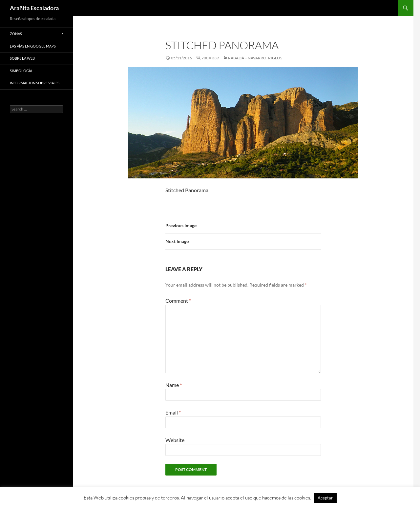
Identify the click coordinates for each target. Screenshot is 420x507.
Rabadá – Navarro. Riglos (255, 58)
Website (175, 440)
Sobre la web (22, 58)
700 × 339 (210, 58)
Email (173, 412)
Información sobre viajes (35, 83)
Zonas (16, 34)
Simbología (21, 71)
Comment (178, 301)
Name (174, 385)
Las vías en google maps (33, 46)
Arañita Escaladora (34, 8)
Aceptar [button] (325, 498)
